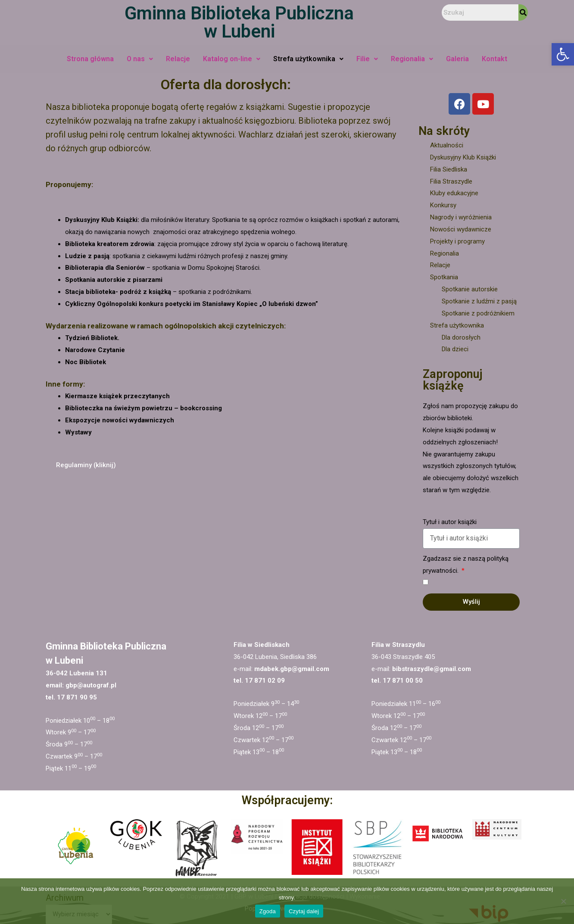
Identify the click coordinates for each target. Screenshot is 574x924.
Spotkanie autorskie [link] (470, 289)
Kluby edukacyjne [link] (454, 193)
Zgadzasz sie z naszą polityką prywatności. (466, 565)
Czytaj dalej (304, 911)
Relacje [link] (178, 59)
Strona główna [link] (90, 59)
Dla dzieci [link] (455, 349)
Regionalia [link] (412, 59)
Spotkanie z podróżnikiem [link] (478, 313)
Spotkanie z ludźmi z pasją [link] (479, 301)
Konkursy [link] (443, 205)
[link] (563, 54)
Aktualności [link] (447, 145)
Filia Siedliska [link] (449, 169)
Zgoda (268, 911)
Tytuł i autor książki (450, 522)
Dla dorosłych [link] (461, 337)
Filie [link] (367, 59)
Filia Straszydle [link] (451, 181)
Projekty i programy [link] (457, 241)
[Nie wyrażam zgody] (563, 901)
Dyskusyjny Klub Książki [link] (463, 157)
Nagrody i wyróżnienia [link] (461, 217)
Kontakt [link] (494, 59)
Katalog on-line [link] (232, 59)
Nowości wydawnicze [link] (461, 229)
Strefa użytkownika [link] (308, 59)
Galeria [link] (457, 59)
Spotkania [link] (444, 277)
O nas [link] (140, 59)
